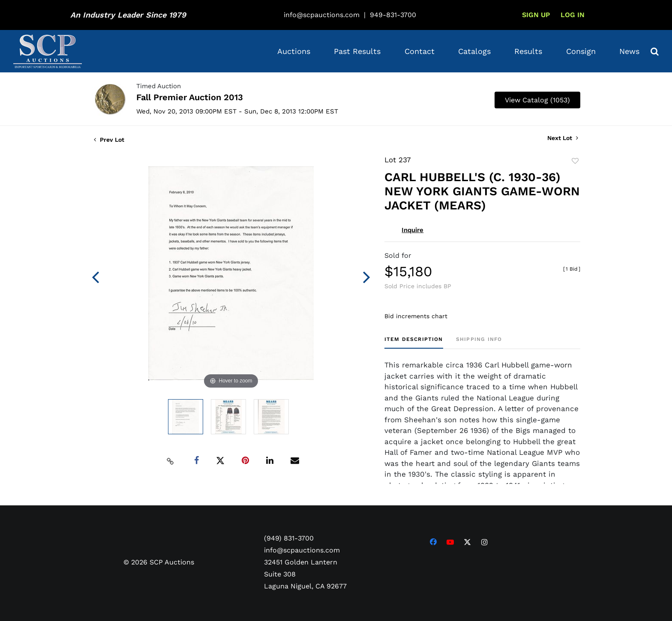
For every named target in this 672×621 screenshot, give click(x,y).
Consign (581, 51)
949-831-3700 (393, 15)
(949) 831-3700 (289, 538)
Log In (573, 15)
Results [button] (528, 51)
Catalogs (474, 51)
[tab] (414, 342)
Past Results (357, 51)
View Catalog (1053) (537, 100)
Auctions (294, 51)
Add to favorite (575, 161)
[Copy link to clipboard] (171, 461)
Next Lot (563, 138)
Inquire (412, 230)
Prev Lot (109, 140)
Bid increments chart (416, 316)
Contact (420, 51)
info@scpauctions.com (322, 15)
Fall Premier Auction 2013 (190, 97)
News (629, 51)
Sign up (536, 15)
